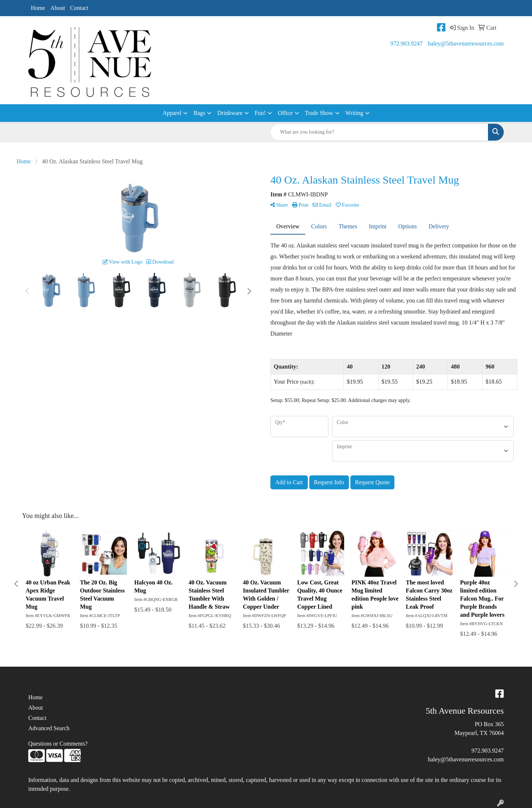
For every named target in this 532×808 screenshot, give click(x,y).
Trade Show (319, 113)
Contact (79, 8)
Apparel (172, 113)
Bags (199, 113)
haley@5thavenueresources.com (466, 44)
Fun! (260, 113)
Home (38, 8)
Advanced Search (49, 728)
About (58, 8)
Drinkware (230, 113)
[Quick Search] (379, 132)
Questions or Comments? (58, 744)
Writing (354, 113)
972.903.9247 (407, 44)
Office (285, 113)
